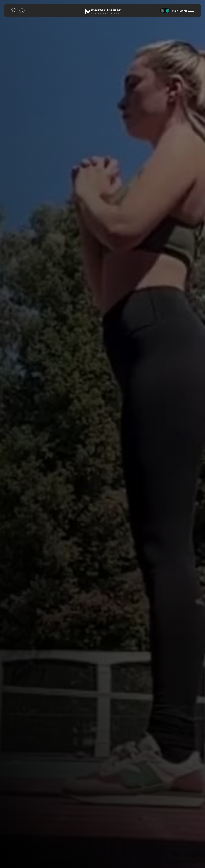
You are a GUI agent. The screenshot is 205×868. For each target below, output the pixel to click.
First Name (59, 136)
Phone (109, 155)
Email (55, 155)
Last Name (112, 136)
